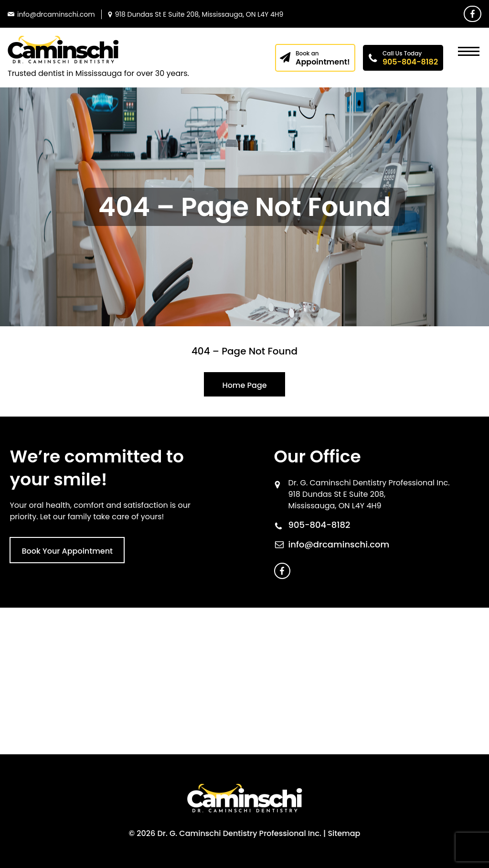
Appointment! (323, 58)
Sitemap (344, 833)
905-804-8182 (410, 58)
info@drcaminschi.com (339, 544)
